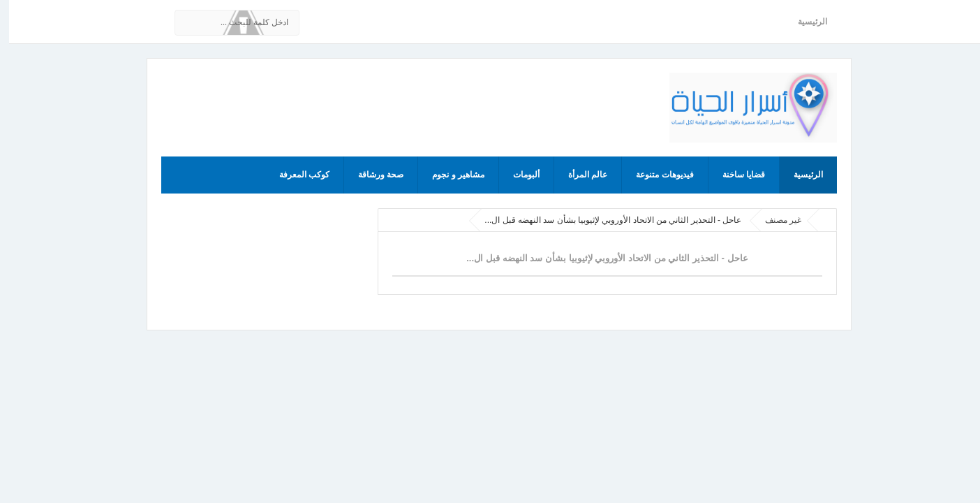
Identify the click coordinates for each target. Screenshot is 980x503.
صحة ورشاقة (372, 175)
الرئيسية (803, 22)
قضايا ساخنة (735, 175)
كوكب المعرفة (295, 175)
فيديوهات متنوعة (655, 175)
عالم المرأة (579, 175)
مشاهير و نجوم (449, 175)
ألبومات (517, 175)
